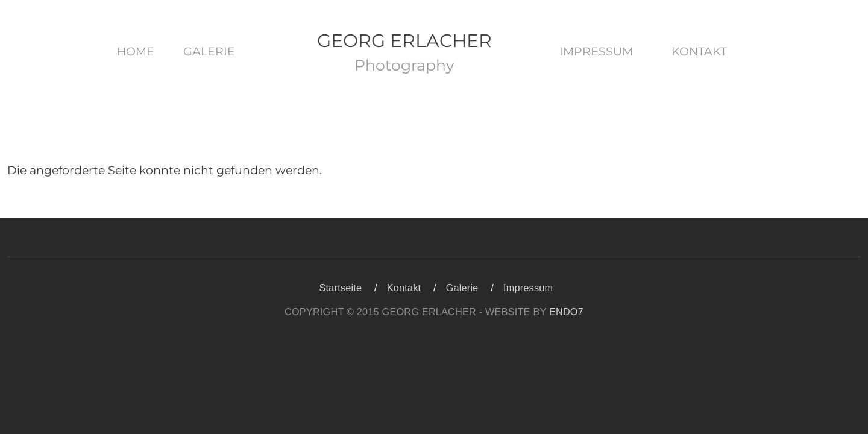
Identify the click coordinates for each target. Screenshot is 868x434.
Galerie (209, 52)
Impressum (596, 52)
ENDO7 (566, 312)
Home (136, 52)
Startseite (341, 288)
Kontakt (699, 52)
